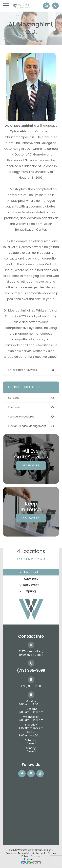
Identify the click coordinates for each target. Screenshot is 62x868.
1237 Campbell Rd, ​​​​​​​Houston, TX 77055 (31, 653)
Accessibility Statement (31, 853)
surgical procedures (21, 417)
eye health (15, 407)
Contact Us (31, 518)
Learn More (31, 465)
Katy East (31, 579)
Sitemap (36, 856)
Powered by (31, 861)
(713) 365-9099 (31, 670)
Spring (31, 591)
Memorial (31, 572)
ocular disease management (27, 426)
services (14, 398)
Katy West (31, 585)
